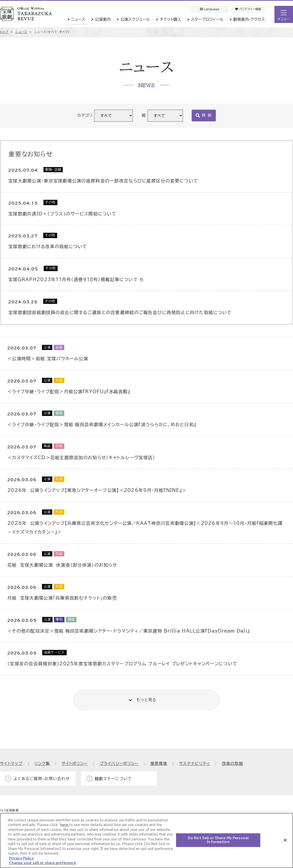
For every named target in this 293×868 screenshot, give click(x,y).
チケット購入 (170, 19)
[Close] (285, 840)
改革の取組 (232, 763)
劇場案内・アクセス (249, 19)
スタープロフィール (207, 19)
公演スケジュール (135, 19)
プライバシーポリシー (119, 763)
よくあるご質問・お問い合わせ (42, 779)
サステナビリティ (194, 763)
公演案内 (103, 19)
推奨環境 (159, 763)
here (65, 825)
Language (210, 9)
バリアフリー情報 (248, 9)
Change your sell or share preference (42, 863)
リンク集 (42, 763)
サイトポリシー (75, 763)
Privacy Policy (21, 858)
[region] (146, 841)
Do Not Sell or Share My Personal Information (218, 840)
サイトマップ (11, 763)
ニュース (78, 19)
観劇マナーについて (113, 779)
